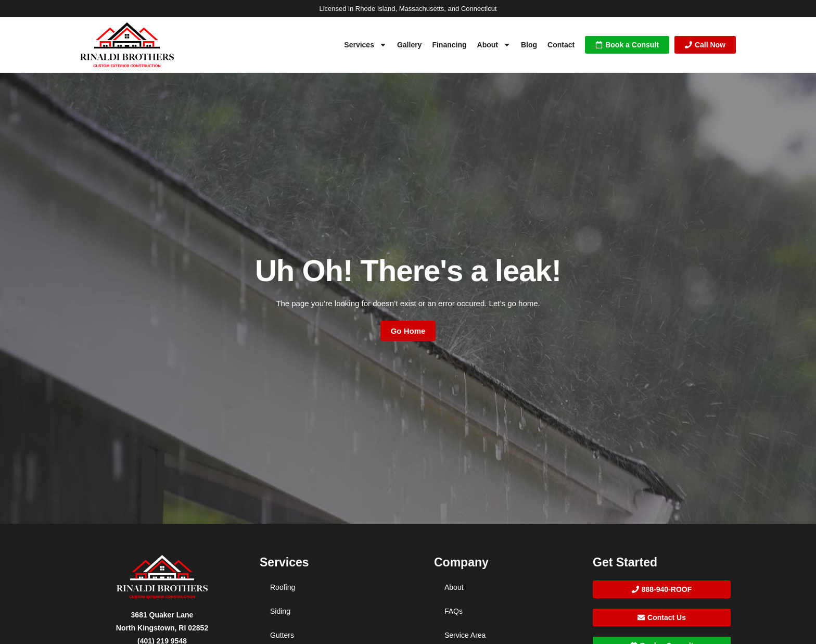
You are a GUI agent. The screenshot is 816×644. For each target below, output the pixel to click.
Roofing (283, 587)
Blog (529, 45)
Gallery (409, 45)
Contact (561, 45)
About (494, 45)
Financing (449, 45)
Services (365, 45)
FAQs (454, 611)
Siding (280, 611)
